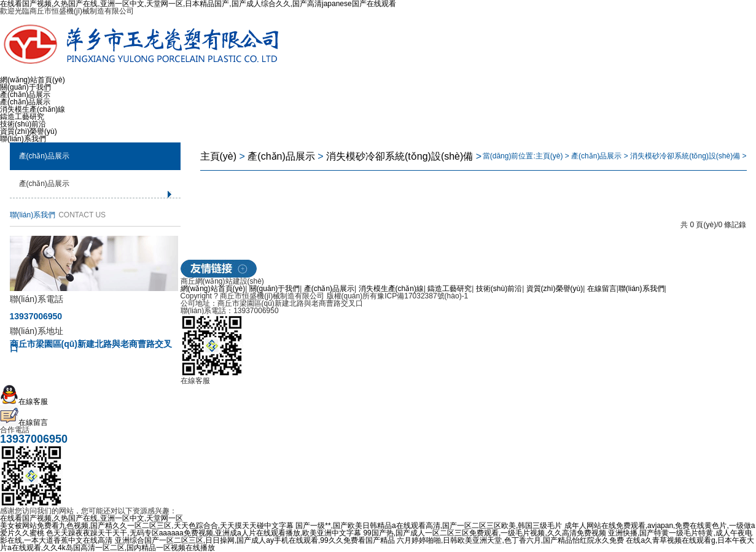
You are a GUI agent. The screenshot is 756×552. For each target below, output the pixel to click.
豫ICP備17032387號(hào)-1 (423, 296)
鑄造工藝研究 (22, 117)
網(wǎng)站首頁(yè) (33, 80)
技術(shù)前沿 (23, 124)
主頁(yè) (219, 156)
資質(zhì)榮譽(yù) (29, 131)
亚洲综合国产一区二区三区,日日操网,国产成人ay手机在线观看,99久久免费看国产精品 (255, 540)
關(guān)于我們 (25, 87)
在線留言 (602, 289)
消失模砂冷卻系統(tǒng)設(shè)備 (399, 156)
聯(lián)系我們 (23, 139)
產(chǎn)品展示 (25, 95)
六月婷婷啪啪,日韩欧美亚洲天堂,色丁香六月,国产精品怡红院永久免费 (510, 540)
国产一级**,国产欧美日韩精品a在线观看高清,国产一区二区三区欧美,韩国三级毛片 (429, 526)
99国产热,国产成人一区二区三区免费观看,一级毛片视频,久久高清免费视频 (484, 533)
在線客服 (24, 402)
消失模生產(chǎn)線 (33, 109)
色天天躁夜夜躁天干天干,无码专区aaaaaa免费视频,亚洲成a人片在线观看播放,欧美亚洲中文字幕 (204, 533)
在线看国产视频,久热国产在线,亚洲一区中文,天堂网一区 (92, 518)
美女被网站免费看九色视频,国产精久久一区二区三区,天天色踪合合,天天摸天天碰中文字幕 (147, 526)
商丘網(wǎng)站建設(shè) (222, 281)
